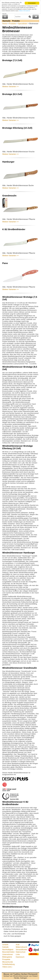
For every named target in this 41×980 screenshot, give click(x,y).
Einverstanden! (32, 3)
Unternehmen (8, 954)
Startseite (6, 21)
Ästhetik (5, 947)
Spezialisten (23, 24)
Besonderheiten (8, 952)
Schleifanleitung (8, 964)
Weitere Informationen (25, 11)
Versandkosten (22, 950)
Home (5, 24)
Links (18, 954)
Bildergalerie (7, 957)
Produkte (16, 21)
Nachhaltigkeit (8, 950)
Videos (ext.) (7, 967)
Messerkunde (8, 962)
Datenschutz (21, 952)
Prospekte (6, 959)
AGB (18, 945)
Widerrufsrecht (21, 947)
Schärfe (5, 945)
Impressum (20, 957)
